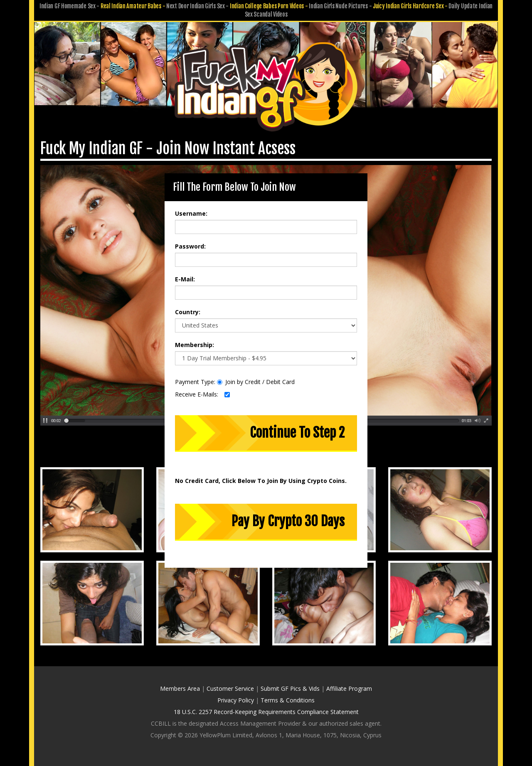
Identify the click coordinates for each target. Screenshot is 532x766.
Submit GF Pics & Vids (290, 688)
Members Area (180, 688)
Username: (191, 213)
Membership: (195, 345)
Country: (188, 312)
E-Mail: (185, 279)
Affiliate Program (349, 688)
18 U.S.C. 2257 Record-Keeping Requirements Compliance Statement (266, 712)
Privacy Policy (236, 700)
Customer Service (230, 688)
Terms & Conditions (288, 700)
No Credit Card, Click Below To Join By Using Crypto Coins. (261, 481)
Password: (190, 246)
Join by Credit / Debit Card (256, 382)
